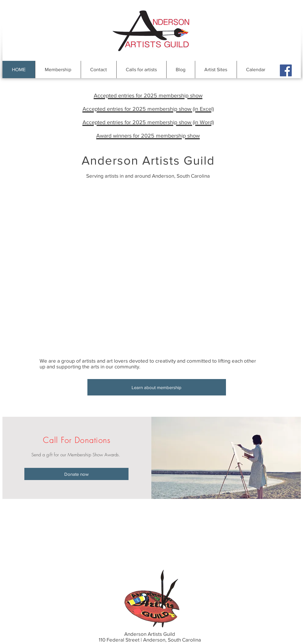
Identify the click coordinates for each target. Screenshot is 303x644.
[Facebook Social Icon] (286, 70)
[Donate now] (76, 474)
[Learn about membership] (157, 387)
